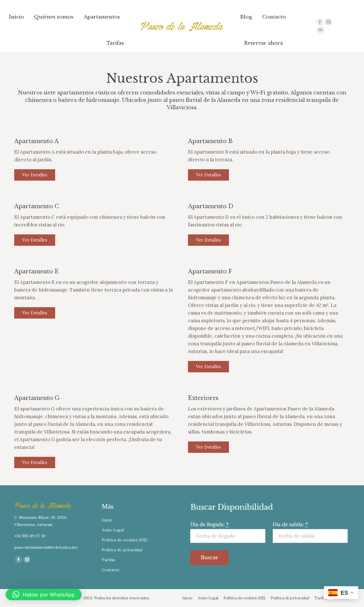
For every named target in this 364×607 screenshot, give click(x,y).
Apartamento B (210, 141)
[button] (44, 594)
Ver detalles (35, 175)
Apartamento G (37, 398)
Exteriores (203, 398)
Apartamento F (210, 271)
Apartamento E (36, 271)
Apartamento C (37, 206)
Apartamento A (36, 141)
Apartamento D (211, 206)
